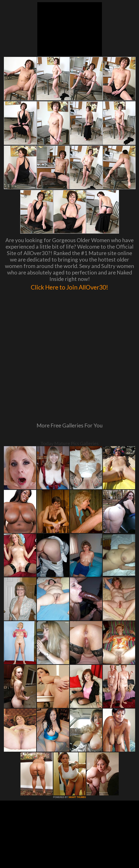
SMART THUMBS (77, 730)
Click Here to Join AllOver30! (70, 287)
